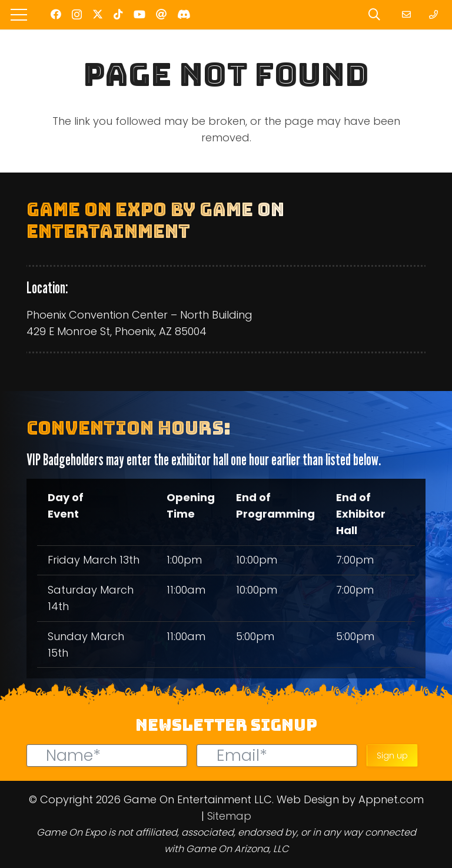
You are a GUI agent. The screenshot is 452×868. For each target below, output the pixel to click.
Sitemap (229, 816)
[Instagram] (77, 15)
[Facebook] (56, 14)
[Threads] (161, 14)
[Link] (408, 14)
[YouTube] (139, 14)
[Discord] (184, 14)
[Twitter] (98, 14)
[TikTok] (118, 14)
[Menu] (19, 15)
